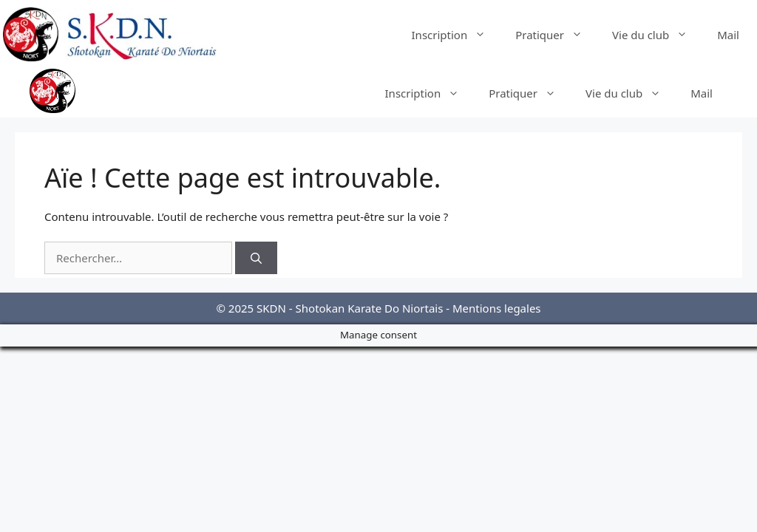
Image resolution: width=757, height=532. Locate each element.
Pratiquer (556, 35)
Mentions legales (497, 308)
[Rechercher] (256, 258)
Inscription (456, 35)
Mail (728, 35)
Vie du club (657, 35)
